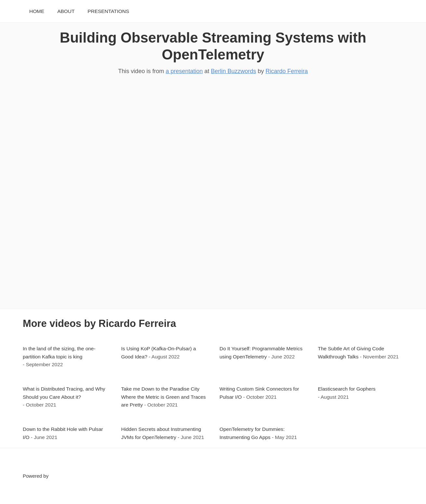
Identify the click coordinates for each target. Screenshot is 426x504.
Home (37, 11)
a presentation (184, 71)
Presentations (108, 11)
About (66, 11)
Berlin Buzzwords (234, 71)
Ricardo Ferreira (287, 71)
